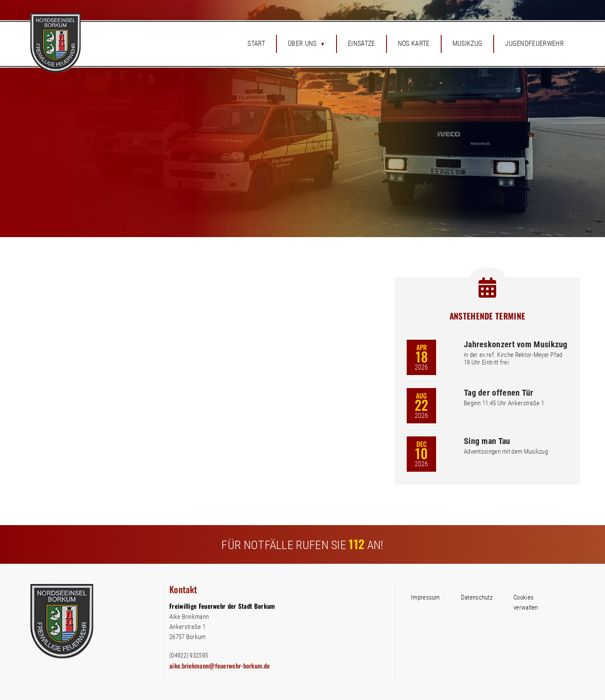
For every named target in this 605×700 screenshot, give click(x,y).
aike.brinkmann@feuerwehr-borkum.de (220, 666)
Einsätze (362, 44)
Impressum (425, 597)
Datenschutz (477, 597)
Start (256, 44)
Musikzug (468, 44)
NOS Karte (414, 44)
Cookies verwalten (526, 602)
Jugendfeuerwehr (534, 44)
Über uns (302, 44)
